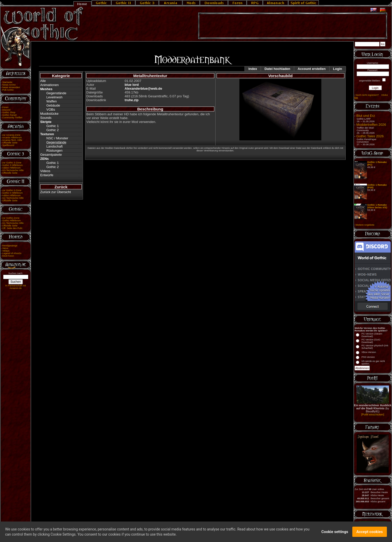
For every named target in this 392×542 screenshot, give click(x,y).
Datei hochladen (277, 69)
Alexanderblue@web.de (143, 88)
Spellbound (8, 145)
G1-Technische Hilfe (13, 223)
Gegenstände (56, 93)
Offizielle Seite (10, 143)
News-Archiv (9, 85)
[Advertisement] (293, 26)
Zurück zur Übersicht (56, 192)
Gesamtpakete (51, 155)
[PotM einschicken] (373, 414)
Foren (5, 107)
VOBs (51, 110)
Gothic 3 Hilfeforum (13, 165)
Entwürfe (47, 175)
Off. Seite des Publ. (13, 228)
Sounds (46, 118)
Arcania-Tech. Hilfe (12, 140)
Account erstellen (312, 69)
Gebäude (53, 105)
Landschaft (55, 146)
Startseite (7, 82)
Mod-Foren (8, 256)
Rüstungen (54, 150)
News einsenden (11, 87)
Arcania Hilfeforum (12, 138)
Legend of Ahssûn (12, 253)
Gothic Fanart (10, 115)
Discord (6, 110)
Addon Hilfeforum (11, 168)
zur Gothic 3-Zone (12, 163)
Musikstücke (49, 114)
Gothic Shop (9, 112)
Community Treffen (12, 118)
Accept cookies (370, 532)
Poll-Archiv (8, 90)
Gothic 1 (52, 126)
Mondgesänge (10, 246)
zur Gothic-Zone (11, 218)
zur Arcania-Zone (11, 135)
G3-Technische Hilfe (13, 170)
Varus (5, 248)
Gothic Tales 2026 (370, 136)
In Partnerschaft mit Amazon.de (16, 287)
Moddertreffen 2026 (371, 125)
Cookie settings (335, 532)
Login (338, 69)
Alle (43, 81)
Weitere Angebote (365, 225)
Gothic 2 (52, 130)
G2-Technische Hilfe (13, 198)
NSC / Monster (57, 138)
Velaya (6, 251)
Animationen (49, 85)
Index (253, 69)
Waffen (51, 101)
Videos (45, 171)
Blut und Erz (366, 116)
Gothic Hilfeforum (12, 221)
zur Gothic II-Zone (12, 190)
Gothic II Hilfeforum (13, 193)
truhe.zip (132, 100)
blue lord (132, 85)
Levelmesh (54, 97)
